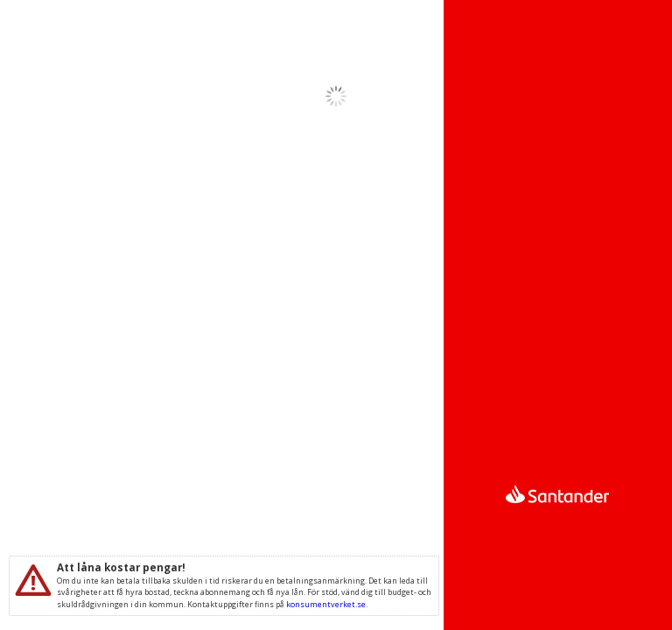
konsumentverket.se (326, 604)
